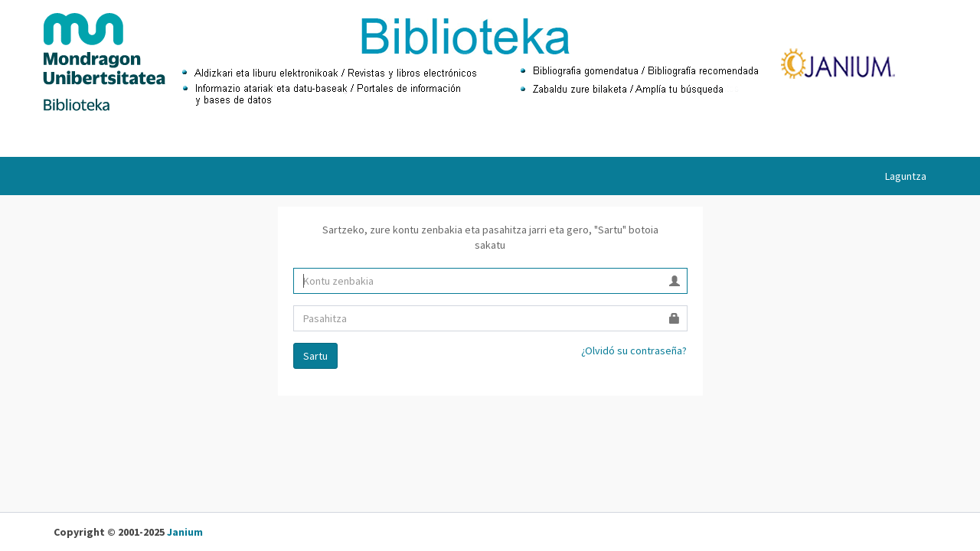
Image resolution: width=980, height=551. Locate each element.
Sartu (315, 356)
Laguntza (906, 176)
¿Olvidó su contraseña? (634, 350)
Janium (185, 532)
